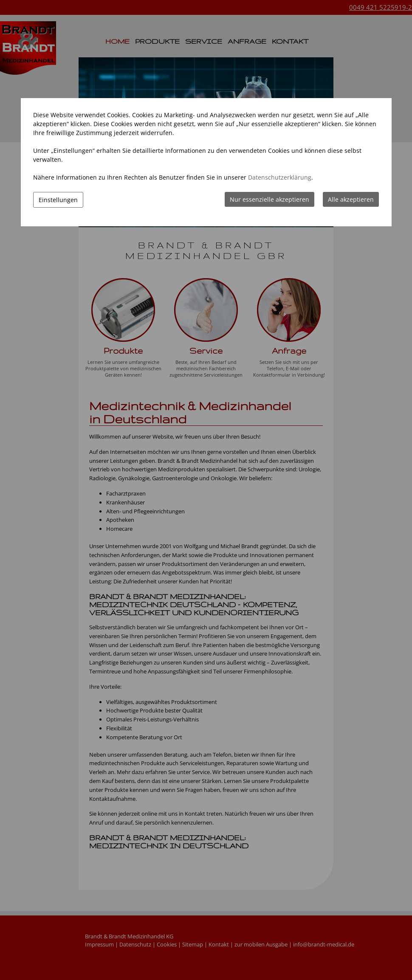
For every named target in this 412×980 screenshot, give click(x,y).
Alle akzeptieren (351, 199)
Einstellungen (58, 200)
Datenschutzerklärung (280, 177)
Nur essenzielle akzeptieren (269, 199)
